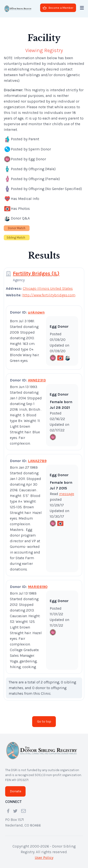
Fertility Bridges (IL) (36, 273)
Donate (15, 791)
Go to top (44, 721)
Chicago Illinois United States (48, 288)
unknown (36, 312)
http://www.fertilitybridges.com (49, 295)
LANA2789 (37, 461)
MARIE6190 (38, 587)
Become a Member (58, 8)
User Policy (44, 858)
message (67, 494)
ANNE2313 (37, 380)
